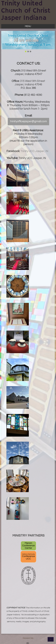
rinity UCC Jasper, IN (33, 158)
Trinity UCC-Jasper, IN (34, 151)
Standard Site (28, 638)
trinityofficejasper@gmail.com (28, 121)
